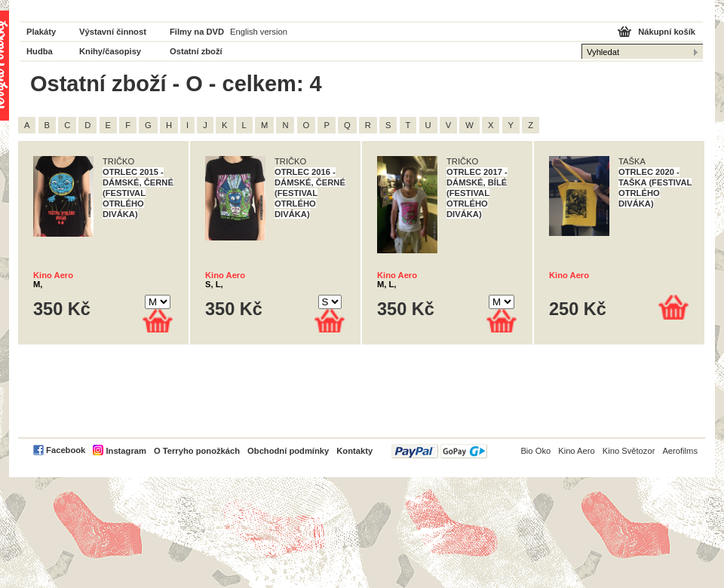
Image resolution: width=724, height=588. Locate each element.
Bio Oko (535, 451)
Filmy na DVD (197, 32)
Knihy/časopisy (110, 51)
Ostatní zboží (196, 51)
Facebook (66, 450)
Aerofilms (680, 451)
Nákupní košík (667, 32)
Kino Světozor (629, 451)
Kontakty (354, 451)
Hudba (40, 51)
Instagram (126, 451)
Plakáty (41, 32)
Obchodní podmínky (288, 451)
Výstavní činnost (113, 32)
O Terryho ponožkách (197, 451)
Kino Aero (53, 275)
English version (259, 32)
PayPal (439, 451)
